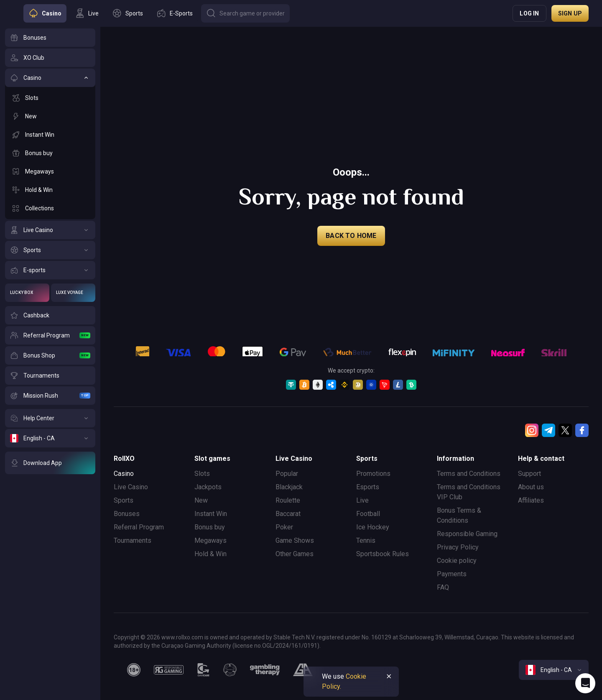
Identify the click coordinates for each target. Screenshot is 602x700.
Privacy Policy (458, 547)
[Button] (245, 13)
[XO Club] (50, 58)
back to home (351, 236)
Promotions (373, 474)
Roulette (288, 500)
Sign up (570, 13)
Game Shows (295, 540)
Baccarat (288, 514)
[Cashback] (50, 315)
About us (531, 487)
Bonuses (127, 514)
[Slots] (50, 98)
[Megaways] (50, 171)
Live (362, 500)
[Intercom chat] (585, 683)
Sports (124, 500)
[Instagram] (532, 430)
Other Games (295, 554)
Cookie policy (457, 561)
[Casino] (50, 78)
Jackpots (208, 487)
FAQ (443, 587)
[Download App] (50, 463)
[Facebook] (582, 430)
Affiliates (531, 500)
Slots (202, 474)
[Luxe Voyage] (73, 293)
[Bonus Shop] (50, 355)
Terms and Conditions (469, 474)
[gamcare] (204, 670)
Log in (529, 13)
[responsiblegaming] (169, 670)
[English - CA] (50, 438)
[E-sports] (50, 270)
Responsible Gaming (467, 534)
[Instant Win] (50, 135)
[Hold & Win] (50, 190)
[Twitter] (565, 430)
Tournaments (133, 540)
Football (368, 514)
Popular (287, 474)
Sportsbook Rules (383, 554)
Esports (368, 487)
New (201, 500)
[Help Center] (50, 418)
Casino (124, 474)
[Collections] (50, 208)
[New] (50, 116)
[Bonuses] (50, 38)
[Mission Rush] (50, 396)
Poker (284, 527)
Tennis (366, 540)
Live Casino (131, 487)
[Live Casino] (50, 230)
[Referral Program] (50, 335)
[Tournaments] (50, 376)
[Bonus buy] (50, 153)
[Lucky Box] (27, 293)
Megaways (210, 540)
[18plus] (134, 670)
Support (529, 474)
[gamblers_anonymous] (303, 670)
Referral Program (139, 527)
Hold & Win (210, 554)
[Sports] (50, 250)
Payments (452, 574)
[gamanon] (230, 670)
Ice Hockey (373, 527)
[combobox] (554, 670)
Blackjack (289, 487)
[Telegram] (548, 430)
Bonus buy (210, 527)
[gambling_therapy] (265, 670)
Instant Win (211, 514)
